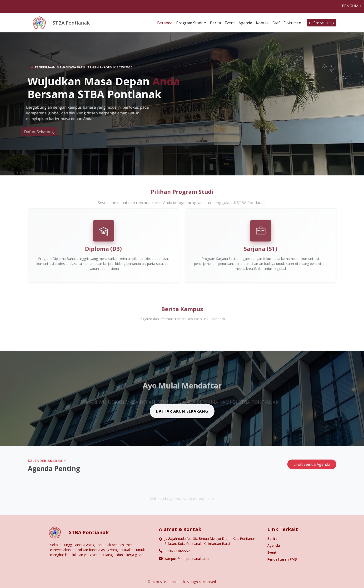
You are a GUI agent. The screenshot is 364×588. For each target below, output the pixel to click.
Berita (215, 23)
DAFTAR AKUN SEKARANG (182, 414)
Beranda (165, 23)
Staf (276, 23)
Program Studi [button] (190, 23)
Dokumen (292, 23)
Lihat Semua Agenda (312, 467)
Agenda (245, 23)
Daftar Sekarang (322, 23)
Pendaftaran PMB (282, 559)
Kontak (262, 23)
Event (230, 23)
